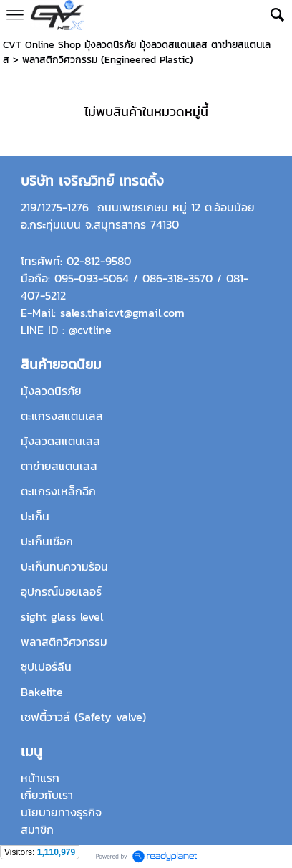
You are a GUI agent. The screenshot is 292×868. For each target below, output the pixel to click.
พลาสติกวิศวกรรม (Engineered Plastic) (108, 60)
